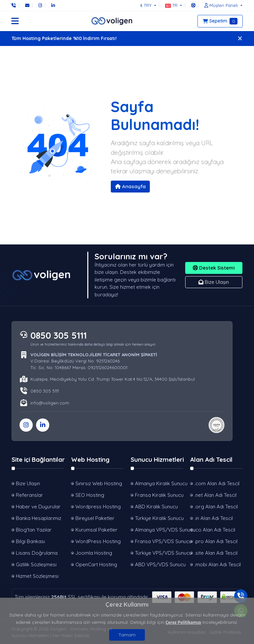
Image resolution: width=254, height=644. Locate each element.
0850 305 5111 (59, 335)
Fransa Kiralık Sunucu (159, 495)
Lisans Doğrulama (37, 553)
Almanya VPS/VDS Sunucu (159, 530)
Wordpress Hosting (98, 507)
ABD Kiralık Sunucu (156, 507)
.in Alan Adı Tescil (214, 518)
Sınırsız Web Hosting (99, 483)
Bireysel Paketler (95, 518)
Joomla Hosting (94, 553)
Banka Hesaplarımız (39, 518)
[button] (173, 5)
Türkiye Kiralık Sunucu (159, 518)
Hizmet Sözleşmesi (37, 576)
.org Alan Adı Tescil (216, 507)
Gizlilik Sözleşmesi (36, 564)
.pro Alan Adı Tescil (216, 541)
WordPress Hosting (98, 541)
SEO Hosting (90, 495)
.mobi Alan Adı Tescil (218, 564)
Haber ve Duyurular (38, 507)
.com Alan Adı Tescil (217, 483)
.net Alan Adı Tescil (215, 495)
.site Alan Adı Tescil (216, 553)
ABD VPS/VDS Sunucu (159, 564)
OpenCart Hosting (96, 564)
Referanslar (29, 495)
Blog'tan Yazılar (34, 530)
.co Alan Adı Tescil (215, 530)
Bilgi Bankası (30, 541)
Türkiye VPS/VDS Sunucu (159, 553)
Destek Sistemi (214, 268)
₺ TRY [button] (147, 5)
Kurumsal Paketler (96, 530)
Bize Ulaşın (214, 282)
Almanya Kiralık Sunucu (159, 483)
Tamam (127, 635)
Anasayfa (130, 186)
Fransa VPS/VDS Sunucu (159, 541)
